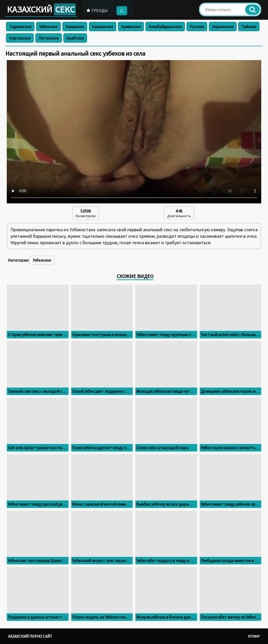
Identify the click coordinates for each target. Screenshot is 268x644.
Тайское (249, 27)
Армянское (131, 27)
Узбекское (48, 27)
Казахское (75, 27)
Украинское (223, 27)
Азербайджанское (165, 27)
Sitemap (254, 636)
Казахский (42, 9)
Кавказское (103, 27)
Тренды (99, 10)
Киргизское (20, 38)
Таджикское (20, 27)
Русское (197, 27)
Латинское (49, 38)
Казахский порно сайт (30, 636)
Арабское (75, 38)
